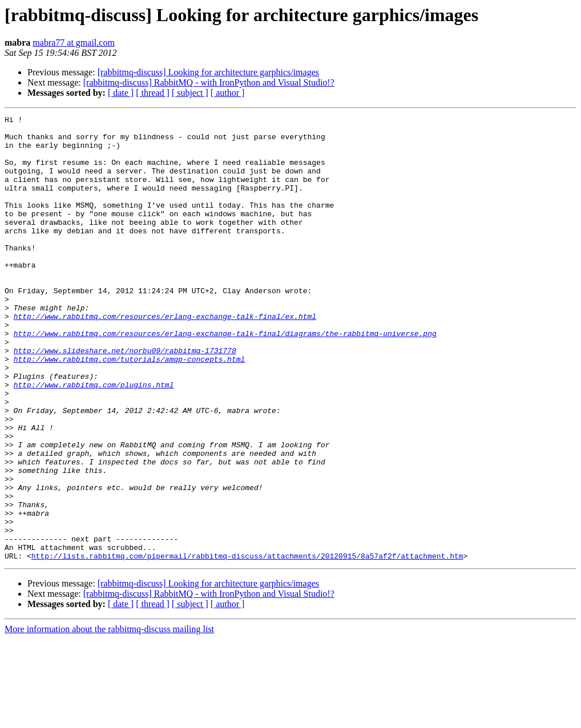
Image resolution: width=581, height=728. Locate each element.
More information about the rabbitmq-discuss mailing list (109, 718)
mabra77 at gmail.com (74, 43)
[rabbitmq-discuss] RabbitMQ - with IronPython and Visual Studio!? (209, 82)
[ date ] (121, 93)
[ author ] (228, 93)
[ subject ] (190, 93)
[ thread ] (153, 93)
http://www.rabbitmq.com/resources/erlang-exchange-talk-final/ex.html (165, 357)
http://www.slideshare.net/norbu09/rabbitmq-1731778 (125, 398)
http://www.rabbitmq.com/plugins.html (94, 439)
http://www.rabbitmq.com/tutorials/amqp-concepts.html (130, 409)
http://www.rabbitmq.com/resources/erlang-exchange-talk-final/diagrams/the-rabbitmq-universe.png (225, 378)
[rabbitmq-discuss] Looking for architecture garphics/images (208, 72)
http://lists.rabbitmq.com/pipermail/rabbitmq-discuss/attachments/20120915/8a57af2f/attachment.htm (247, 645)
